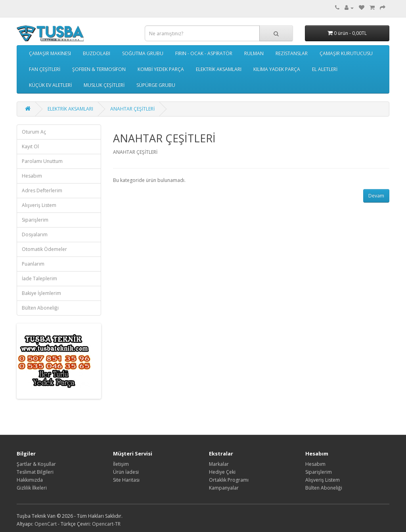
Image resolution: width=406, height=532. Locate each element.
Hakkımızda (30, 480)
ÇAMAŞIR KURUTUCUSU (346, 53)
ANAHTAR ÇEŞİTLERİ (132, 109)
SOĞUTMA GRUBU (143, 53)
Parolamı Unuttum (42, 161)
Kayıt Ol (30, 146)
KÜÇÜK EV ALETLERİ (50, 85)
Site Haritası (126, 480)
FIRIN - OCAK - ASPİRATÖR (204, 53)
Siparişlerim (35, 220)
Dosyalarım (35, 234)
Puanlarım (33, 264)
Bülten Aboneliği (40, 308)
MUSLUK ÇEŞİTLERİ (104, 85)
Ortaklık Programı (229, 480)
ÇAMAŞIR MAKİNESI (50, 53)
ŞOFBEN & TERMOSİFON (99, 69)
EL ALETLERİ (325, 69)
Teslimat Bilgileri (35, 472)
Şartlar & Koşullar (36, 464)
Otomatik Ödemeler (44, 249)
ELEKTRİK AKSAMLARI (219, 69)
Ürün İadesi (126, 472)
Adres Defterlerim (42, 190)
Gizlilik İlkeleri (32, 488)
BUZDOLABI (97, 53)
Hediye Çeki (222, 472)
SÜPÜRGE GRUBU (156, 85)
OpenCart (46, 524)
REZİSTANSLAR (292, 53)
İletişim (121, 464)
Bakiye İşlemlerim (41, 293)
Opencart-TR (106, 524)
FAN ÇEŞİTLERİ (45, 69)
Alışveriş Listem (39, 205)
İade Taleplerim (39, 278)
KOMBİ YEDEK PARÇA (161, 69)
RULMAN (254, 53)
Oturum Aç (34, 132)
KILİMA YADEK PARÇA (277, 69)
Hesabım (32, 176)
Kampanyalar (224, 488)
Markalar (219, 464)
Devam (376, 196)
